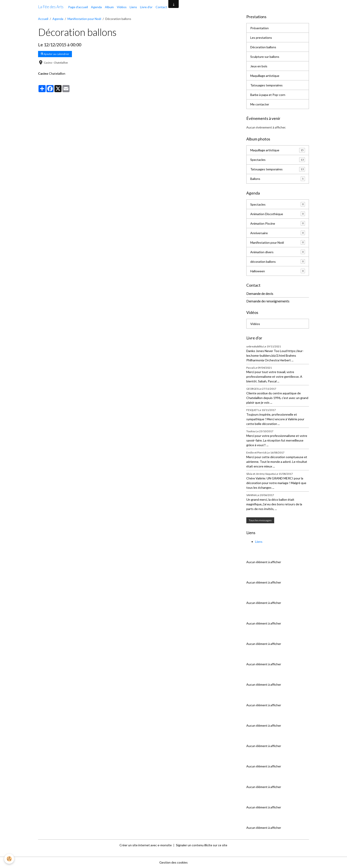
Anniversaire (278, 233)
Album (109, 7)
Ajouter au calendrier (55, 54)
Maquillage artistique (265, 76)
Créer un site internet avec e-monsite (146, 845)
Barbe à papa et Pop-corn (268, 95)
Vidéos (122, 7)
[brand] (51, 7)
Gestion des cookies (173, 862)
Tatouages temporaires (266, 85)
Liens (133, 7)
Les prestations (261, 38)
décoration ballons (278, 261)
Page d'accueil (78, 7)
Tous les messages (260, 520)
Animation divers (278, 252)
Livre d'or (146, 7)
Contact (161, 7)
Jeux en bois (259, 66)
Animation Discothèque (278, 214)
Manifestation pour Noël (84, 19)
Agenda (96, 7)
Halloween (278, 271)
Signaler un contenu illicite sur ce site (202, 845)
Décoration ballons (263, 47)
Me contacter (260, 104)
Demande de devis (260, 294)
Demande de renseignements (268, 301)
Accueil (43, 19)
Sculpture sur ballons (265, 57)
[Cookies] (9, 859)
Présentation (259, 28)
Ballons (278, 179)
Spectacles (278, 160)
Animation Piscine (278, 223)
